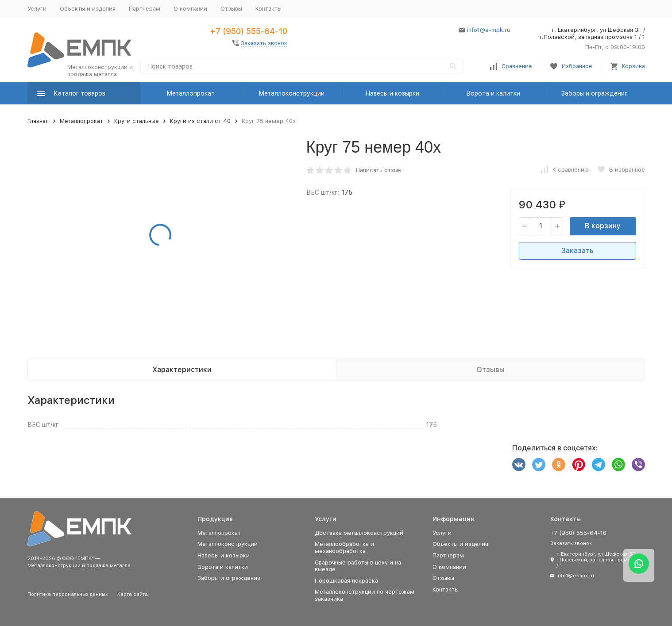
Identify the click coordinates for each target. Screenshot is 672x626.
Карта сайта (133, 594)
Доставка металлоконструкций (359, 533)
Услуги (37, 9)
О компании (190, 9)
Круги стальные (137, 121)
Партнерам (145, 9)
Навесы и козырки (392, 93)
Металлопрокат (191, 93)
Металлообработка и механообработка (344, 547)
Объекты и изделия (88, 9)
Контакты (268, 9)
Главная (38, 121)
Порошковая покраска (346, 581)
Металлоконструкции (292, 93)
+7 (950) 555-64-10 (249, 31)
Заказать (577, 251)
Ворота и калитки (493, 93)
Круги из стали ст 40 (200, 121)
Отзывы (231, 9)
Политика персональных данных (68, 594)
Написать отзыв (378, 170)
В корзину (603, 226)
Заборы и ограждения (594, 93)
